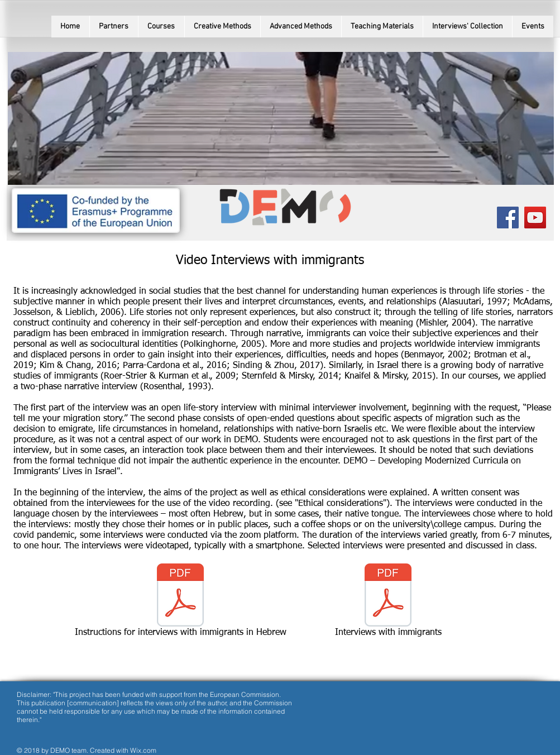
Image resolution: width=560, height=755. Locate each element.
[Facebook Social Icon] (508, 218)
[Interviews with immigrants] (388, 603)
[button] (161, 27)
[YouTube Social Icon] (535, 218)
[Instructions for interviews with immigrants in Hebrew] (181, 603)
